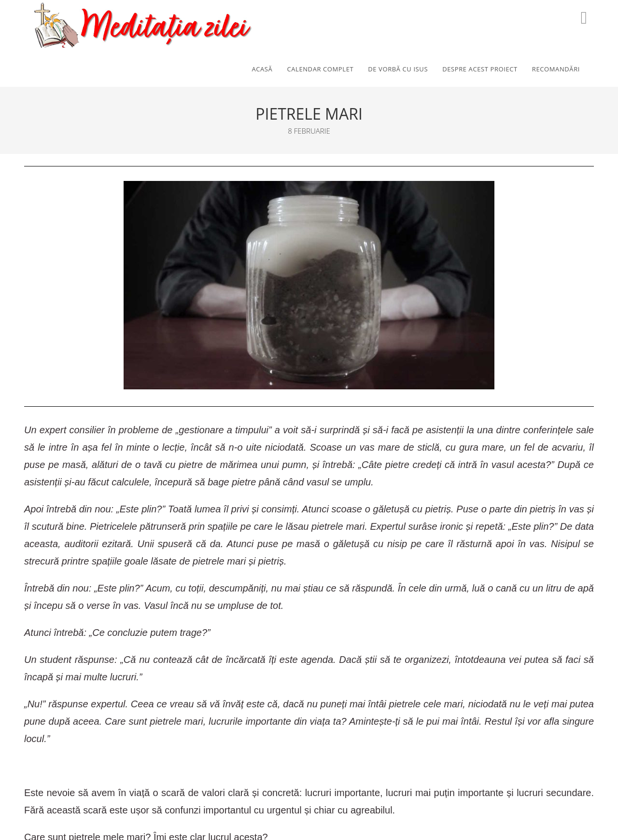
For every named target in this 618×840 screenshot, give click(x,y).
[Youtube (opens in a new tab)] (584, 18)
